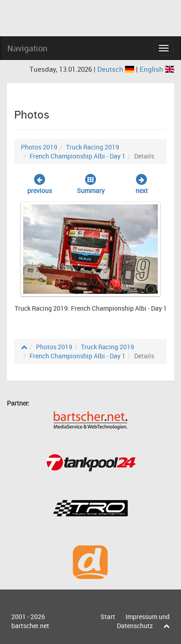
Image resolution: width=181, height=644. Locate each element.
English (157, 69)
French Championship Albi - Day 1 (78, 156)
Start (108, 617)
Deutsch (117, 69)
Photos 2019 (39, 147)
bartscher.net (30, 626)
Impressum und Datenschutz (143, 621)
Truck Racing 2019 (93, 147)
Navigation (27, 48)
